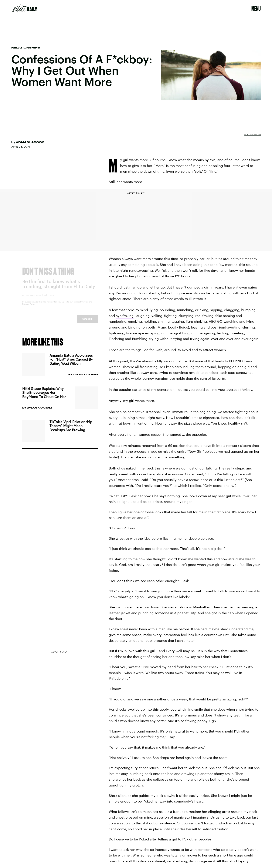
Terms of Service (81, 305)
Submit (87, 322)
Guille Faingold (253, 135)
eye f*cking (125, 316)
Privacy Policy (29, 307)
